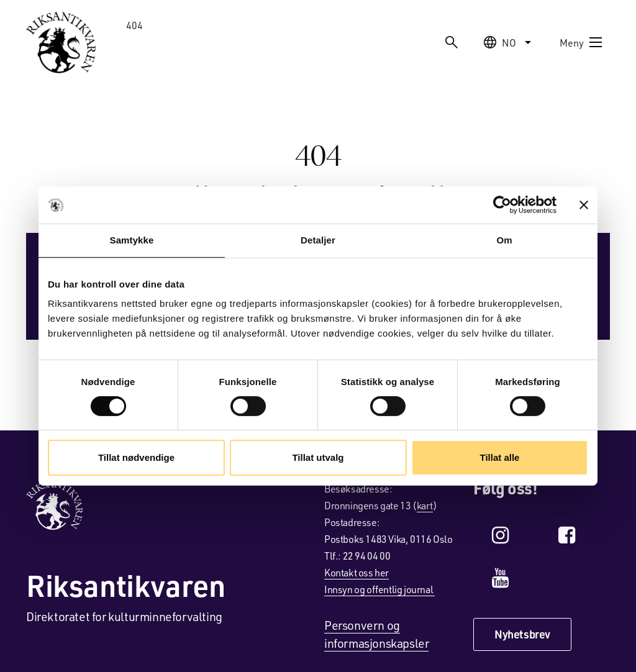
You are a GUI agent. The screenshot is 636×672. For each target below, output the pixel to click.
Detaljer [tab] (318, 240)
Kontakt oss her (357, 572)
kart (425, 505)
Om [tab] (504, 240)
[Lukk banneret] (584, 205)
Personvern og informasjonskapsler (376, 634)
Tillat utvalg (318, 457)
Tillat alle (500, 457)
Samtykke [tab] (132, 240)
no (509, 42)
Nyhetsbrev (522, 634)
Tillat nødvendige (136, 457)
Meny (581, 42)
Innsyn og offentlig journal (379, 589)
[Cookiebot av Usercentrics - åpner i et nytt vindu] (502, 205)
